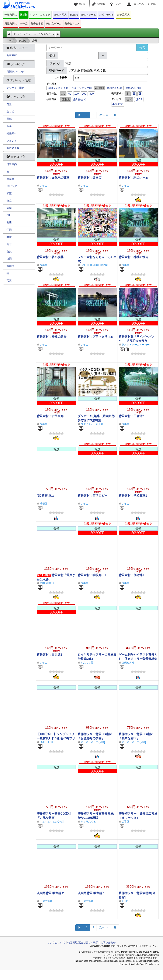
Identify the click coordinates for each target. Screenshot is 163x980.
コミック (45, 15)
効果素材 (12, 134)
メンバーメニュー (24, 34)
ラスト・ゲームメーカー (136, 345)
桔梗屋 (44, 504)
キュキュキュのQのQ (93, 742)
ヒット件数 (61, 77)
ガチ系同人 (123, 15)
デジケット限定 (15, 88)
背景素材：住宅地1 (131, 575)
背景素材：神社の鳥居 (52, 337)
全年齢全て (80, 99)
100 (77, 94)
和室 (9, 193)
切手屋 (125, 822)
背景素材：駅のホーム (133, 178)
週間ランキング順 (58, 88)
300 (91, 94)
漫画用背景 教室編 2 (50, 893)
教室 (9, 237)
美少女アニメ (72, 24)
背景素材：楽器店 (90, 178)
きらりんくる (88, 822)
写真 (9, 281)
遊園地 (10, 266)
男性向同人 (11, 24)
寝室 (9, 201)
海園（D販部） (48, 583)
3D (8, 215)
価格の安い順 (115, 88)
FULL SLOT (46, 742)
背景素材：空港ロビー (93, 496)
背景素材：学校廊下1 (92, 575)
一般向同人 (11, 15)
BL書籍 (74, 15)
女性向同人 (60, 15)
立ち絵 (10, 112)
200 (84, 94)
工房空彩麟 (46, 901)
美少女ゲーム (54, 24)
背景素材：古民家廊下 (52, 416)
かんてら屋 (87, 663)
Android (118, 104)
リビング (12, 186)
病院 (9, 208)
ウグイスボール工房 (92, 424)
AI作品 (24, 24)
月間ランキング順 (81, 88)
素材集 (24, 15)
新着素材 (12, 55)
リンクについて (56, 943)
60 (70, 94)
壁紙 (9, 119)
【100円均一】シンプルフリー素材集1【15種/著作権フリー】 (56, 738)
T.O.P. (125, 901)
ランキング (46, 34)
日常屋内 (12, 164)
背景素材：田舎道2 (131, 416)
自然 (9, 251)
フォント (12, 141)
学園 (9, 230)
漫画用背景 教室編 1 (91, 893)
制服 (9, 222)
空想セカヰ (128, 663)
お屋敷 (10, 179)
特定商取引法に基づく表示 (83, 943)
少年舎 (44, 186)
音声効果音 (13, 148)
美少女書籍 (37, 24)
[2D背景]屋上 (46, 496)
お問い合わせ (108, 943)
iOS (139, 99)
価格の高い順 (133, 88)
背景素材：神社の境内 (133, 257)
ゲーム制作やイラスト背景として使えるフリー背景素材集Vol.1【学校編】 (138, 659)
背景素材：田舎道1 (49, 655)
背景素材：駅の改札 (50, 257)
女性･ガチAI (106, 15)
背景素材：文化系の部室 (53, 178)
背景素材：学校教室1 (133, 496)
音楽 (9, 126)
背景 (9, 104)
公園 (9, 259)
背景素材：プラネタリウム (96, 337)
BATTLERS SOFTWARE (95, 265)
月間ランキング (15, 72)
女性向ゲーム (89, 15)
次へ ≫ (104, 115)
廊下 (9, 244)
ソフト (34, 15)
